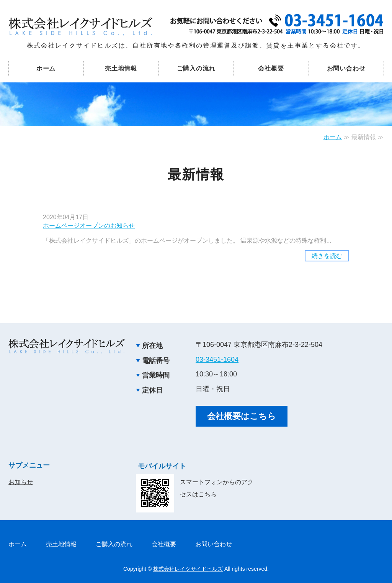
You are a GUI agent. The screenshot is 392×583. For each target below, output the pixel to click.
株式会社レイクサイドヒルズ (188, 569)
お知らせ (21, 482)
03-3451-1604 (217, 360)
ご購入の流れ (196, 68)
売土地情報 (121, 68)
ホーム (46, 68)
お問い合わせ (346, 68)
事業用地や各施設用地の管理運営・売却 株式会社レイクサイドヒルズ (80, 26)
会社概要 (271, 68)
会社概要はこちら (242, 416)
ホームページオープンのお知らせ (89, 226)
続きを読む (327, 256)
